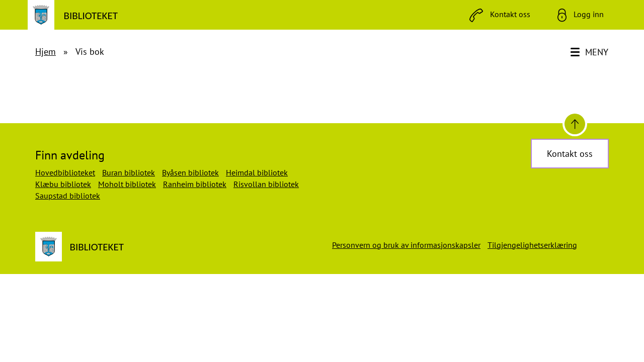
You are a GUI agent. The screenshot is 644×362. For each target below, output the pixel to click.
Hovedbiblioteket (65, 172)
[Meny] (590, 52)
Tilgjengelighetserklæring (532, 245)
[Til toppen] (575, 124)
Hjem (46, 52)
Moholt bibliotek (127, 184)
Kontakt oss (570, 154)
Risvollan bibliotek (266, 184)
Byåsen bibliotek (190, 172)
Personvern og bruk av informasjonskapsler (406, 245)
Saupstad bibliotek (68, 196)
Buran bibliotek (129, 172)
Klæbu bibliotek (63, 184)
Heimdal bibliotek (257, 172)
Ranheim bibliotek (195, 184)
